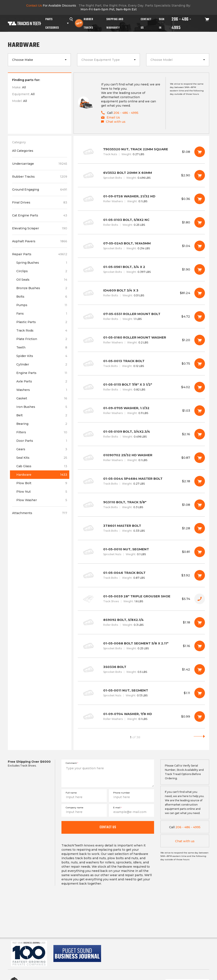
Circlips (42, 271)
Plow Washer (42, 500)
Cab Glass (42, 466)
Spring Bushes (42, 263)
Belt (42, 415)
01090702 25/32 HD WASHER (141, 458)
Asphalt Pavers (40, 241)
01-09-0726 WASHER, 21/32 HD (141, 199)
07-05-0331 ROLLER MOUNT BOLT (141, 316)
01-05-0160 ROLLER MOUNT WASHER (141, 340)
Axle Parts (42, 381)
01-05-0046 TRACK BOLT (141, 575)
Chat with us (185, 841)
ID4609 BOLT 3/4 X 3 (141, 293)
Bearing (42, 424)
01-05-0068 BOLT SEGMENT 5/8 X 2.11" (141, 646)
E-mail (117, 808)
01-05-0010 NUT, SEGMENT (141, 552)
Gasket (42, 398)
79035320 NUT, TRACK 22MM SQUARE (141, 152)
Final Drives (40, 202)
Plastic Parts (42, 322)
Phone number (122, 793)
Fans (42, 314)
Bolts (42, 297)
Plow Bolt (42, 483)
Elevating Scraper (40, 228)
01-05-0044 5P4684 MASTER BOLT (141, 481)
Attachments (40, 513)
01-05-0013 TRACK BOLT (141, 364)
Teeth (42, 347)
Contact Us (146, 23)
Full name (71, 793)
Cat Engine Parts (40, 215)
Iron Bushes (42, 407)
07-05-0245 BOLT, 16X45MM (141, 246)
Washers (42, 390)
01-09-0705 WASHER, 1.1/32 (141, 411)
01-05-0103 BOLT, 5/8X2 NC (141, 222)
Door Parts (42, 441)
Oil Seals (42, 280)
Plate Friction (42, 339)
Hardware (42, 475)
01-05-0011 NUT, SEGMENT (141, 693)
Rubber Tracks (88, 23)
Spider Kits (42, 356)
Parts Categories (52, 23)
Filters (42, 432)
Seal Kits (42, 458)
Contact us (108, 827)
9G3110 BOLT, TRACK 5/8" (141, 505)
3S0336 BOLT (141, 669)
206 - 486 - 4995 (182, 23)
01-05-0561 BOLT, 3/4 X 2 (141, 269)
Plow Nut (42, 492)
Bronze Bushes (42, 288)
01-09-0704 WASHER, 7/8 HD (141, 717)
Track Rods (42, 330)
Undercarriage (40, 164)
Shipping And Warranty (115, 23)
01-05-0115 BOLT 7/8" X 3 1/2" (141, 387)
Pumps (42, 305)
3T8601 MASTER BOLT (141, 528)
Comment (72, 763)
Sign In (162, 23)
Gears (42, 449)
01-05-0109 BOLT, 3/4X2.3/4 (141, 434)
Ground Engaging (40, 190)
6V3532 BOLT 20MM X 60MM (141, 175)
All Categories (23, 151)
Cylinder (42, 364)
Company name (74, 808)
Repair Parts (40, 254)
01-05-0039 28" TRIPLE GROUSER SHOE (141, 599)
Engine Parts (42, 373)
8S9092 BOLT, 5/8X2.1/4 (141, 622)
